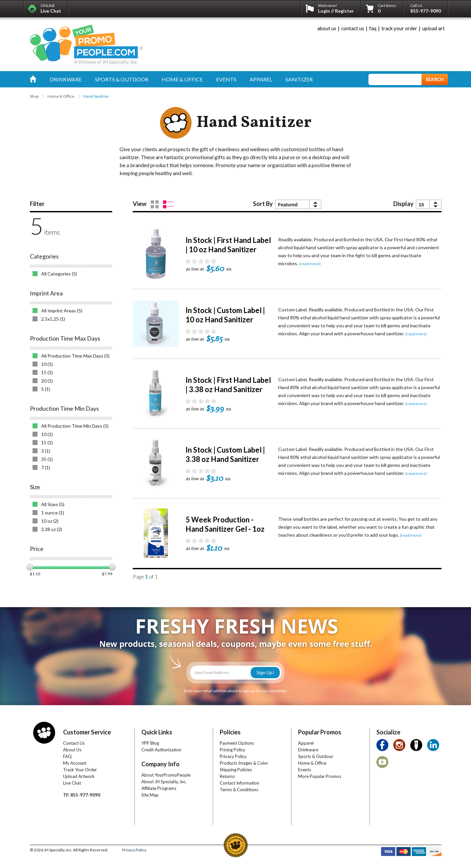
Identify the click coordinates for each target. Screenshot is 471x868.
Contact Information (239, 783)
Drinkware (308, 750)
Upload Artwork (79, 776)
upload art (433, 28)
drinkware (66, 79)
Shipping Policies (236, 770)
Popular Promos (320, 732)
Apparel (306, 743)
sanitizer (299, 79)
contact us (353, 28)
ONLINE (51, 8)
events (226, 79)
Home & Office (61, 96)
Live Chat (72, 783)
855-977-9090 (426, 11)
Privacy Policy (233, 756)
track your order (399, 28)
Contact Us (74, 743)
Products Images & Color (244, 763)
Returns (227, 776)
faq (373, 28)
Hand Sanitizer (96, 96)
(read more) (310, 264)
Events (305, 770)
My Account (75, 763)
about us (327, 28)
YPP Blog (150, 743)
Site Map (150, 795)
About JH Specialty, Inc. (164, 782)
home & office (182, 79)
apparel (261, 79)
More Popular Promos (320, 776)
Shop (34, 96)
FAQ (67, 756)
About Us (72, 750)
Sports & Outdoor (316, 756)
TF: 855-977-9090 (82, 795)
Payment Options (237, 743)
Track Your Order (80, 770)
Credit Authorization (161, 750)
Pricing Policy (233, 750)
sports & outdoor (122, 79)
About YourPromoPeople (166, 775)
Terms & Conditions (239, 790)
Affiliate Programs (159, 788)
